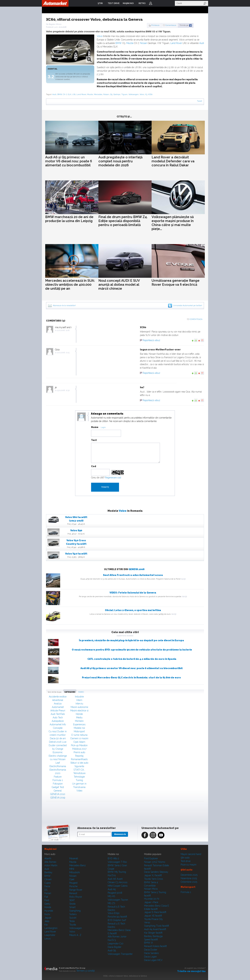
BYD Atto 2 (113, 858)
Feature (58, 777)
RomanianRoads (79, 759)
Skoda (72, 904)
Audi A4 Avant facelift (155, 929)
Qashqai (117, 94)
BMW (119, 43)
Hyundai (49, 911)
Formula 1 (58, 780)
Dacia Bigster (115, 947)
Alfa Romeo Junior (117, 937)
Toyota (73, 925)
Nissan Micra (151, 889)
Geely (47, 904)
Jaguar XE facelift (153, 916)
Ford (47, 900)
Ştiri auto (185, 858)
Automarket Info (58, 724)
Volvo (100, 36)
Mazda (130, 43)
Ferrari (48, 893)
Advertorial (58, 700)
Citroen (48, 879)
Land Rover (176, 43)
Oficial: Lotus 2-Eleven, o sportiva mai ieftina (133, 610)
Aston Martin (51, 865)
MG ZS (111, 903)
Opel (72, 879)
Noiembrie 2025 (189, 878)
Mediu (79, 718)
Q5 (111, 94)
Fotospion (58, 784)
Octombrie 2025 (189, 882)
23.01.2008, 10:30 (63, 390)
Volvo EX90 (114, 913)
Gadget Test (58, 787)
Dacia (47, 886)
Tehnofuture (79, 773)
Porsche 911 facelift (117, 917)
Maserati (74, 858)
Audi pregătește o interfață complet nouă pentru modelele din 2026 (120, 161)
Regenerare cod (113, 478)
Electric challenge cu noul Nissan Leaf (58, 759)
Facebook (145, 835)
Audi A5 (112, 889)
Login (151, 3)
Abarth (48, 858)
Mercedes (98, 94)
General (58, 791)
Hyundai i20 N (152, 899)
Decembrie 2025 (189, 875)
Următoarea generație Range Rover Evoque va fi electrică (176, 283)
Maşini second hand (191, 854)
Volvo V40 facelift (76, 554)
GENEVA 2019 (58, 798)
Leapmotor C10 (116, 944)
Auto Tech (58, 718)
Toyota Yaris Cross (154, 879)
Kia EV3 (112, 940)
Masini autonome (79, 707)
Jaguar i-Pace (151, 902)
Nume (95, 427)
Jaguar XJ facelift (153, 875)
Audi (202, 43)
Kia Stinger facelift (153, 933)
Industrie (79, 697)
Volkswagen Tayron (118, 900)
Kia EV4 (112, 875)
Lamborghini (51, 928)
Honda (48, 907)
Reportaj (79, 756)
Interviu (79, 704)
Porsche (73, 886)
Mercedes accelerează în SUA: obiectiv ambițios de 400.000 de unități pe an (70, 285)
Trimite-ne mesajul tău (191, 971)
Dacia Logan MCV (153, 960)
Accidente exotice (58, 697)
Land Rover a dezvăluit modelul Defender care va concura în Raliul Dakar (173, 161)
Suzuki (73, 918)
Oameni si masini (79, 738)
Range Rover (76, 890)
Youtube (161, 835)
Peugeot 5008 (115, 893)
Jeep (47, 921)
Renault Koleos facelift (155, 946)
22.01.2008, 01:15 (63, 353)
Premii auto (79, 752)
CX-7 (65, 94)
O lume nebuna (79, 735)
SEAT (72, 900)
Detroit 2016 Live (58, 742)
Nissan (144, 43)
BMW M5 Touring (117, 872)
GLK (70, 94)
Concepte (58, 728)
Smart (72, 907)
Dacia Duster (151, 950)
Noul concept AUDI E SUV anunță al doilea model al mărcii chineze (119, 285)
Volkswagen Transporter (120, 954)
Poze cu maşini (188, 865)
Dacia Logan (150, 957)
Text (94, 440)
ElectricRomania (58, 766)
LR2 (74, 94)
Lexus (47, 939)
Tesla (72, 921)
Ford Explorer (151, 858)
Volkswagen (134, 94)
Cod (94, 466)
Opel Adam (79, 742)
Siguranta (79, 766)
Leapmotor (50, 935)
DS (46, 890)
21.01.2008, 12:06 (63, 330)
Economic (58, 752)
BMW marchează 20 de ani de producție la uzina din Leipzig (69, 219)
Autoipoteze (58, 721)
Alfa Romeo (50, 862)
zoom (89, 59)
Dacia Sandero (151, 953)
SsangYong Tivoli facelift (156, 926)
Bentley (48, 872)
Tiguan (124, 94)
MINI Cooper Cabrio (118, 886)
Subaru (73, 914)
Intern (79, 700)
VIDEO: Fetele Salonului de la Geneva (133, 593)
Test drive (186, 861)
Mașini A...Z (75, 935)
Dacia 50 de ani (58, 738)
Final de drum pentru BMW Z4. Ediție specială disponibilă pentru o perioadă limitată (123, 221)
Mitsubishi (75, 872)
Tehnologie (79, 777)
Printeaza (155, 25)
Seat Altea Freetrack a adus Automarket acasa (133, 575)
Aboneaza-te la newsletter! (64, 306)
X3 (146, 94)
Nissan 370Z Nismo (155, 862)
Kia (46, 925)
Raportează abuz (152, 340)
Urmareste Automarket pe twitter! (188, 306)
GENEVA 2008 (136, 569)
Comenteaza (171, 25)
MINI (72, 869)
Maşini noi (50, 849)
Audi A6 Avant (115, 879)
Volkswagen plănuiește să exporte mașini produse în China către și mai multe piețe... (173, 223)
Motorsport (79, 731)
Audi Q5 (112, 950)
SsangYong (75, 911)
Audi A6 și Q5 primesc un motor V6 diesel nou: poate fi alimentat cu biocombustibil (69, 161)
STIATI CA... (79, 770)
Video (79, 791)
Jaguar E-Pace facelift (155, 912)
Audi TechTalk (58, 714)
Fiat (46, 897)
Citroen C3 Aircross (118, 882)
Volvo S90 (76, 530)
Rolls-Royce (76, 897)
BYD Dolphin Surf (117, 920)
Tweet (200, 101)
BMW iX (149, 943)
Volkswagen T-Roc (117, 862)
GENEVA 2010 (58, 794)
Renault (73, 893)
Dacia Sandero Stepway (156, 872)
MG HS (111, 896)
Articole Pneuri (58, 711)
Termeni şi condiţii (86, 971)
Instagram (153, 835)
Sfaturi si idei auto (79, 763)
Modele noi (79, 728)
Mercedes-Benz (78, 865)
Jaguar (48, 918)
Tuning (79, 780)
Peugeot (73, 883)
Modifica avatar (82, 417)
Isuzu (47, 914)
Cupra (47, 883)
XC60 (150, 94)
